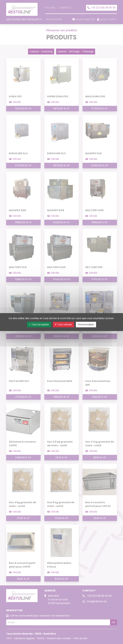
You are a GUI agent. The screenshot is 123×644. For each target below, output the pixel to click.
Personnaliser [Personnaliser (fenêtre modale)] (86, 324)
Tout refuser (63, 324)
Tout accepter (39, 324)
